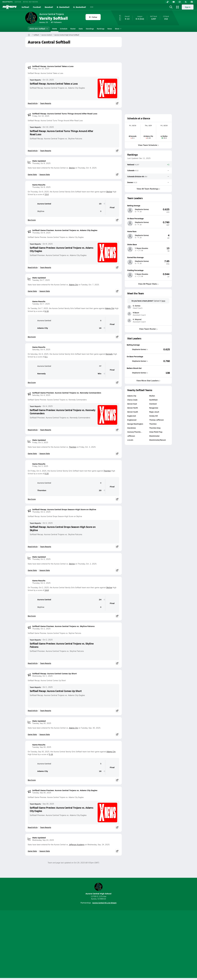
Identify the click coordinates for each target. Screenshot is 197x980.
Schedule (64, 29)
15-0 (47, 194)
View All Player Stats (148, 284)
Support (153, 945)
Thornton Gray (155, 428)
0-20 (47, 474)
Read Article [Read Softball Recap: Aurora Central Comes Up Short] (33, 711)
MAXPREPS (8, 2)
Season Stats (45, 174)
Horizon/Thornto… (135, 432)
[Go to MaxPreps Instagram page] (98, 934)
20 (100, 490)
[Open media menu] (178, 7)
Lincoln (130, 440)
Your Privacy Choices (135, 945)
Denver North (133, 408)
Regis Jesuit (154, 412)
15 (100, 204)
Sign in (188, 7)
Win (100, 374)
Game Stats (32, 174)
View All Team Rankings (148, 189)
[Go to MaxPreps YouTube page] (89, 934)
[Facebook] (192, 2)
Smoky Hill (153, 416)
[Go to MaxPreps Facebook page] (117, 934)
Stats (81, 29)
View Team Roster (148, 329)
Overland (153, 404)
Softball (25, 7)
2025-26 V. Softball (39, 29)
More (118, 29)
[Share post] (117, 103)
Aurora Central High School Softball (67, 35)
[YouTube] (174, 2)
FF (100, 366)
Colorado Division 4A (136, 176)
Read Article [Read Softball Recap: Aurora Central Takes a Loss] (33, 103)
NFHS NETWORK (31, 2)
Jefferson (131, 436)
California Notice (115, 945)
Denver (130, 182)
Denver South (133, 412)
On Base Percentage (135, 357)
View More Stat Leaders (148, 380)
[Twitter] (186, 2)
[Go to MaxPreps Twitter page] (108, 934)
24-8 (47, 590)
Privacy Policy (83, 945)
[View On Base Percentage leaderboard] (159, 361)
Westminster (154, 436)
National (131, 164)
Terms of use (98, 945)
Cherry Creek (132, 400)
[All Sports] (92, 7)
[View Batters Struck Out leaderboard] (159, 373)
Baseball (49, 7)
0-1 (46, 357)
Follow (93, 17)
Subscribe (69, 945)
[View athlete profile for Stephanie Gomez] (148, 206)
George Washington (135, 424)
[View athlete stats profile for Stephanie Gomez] (138, 349)
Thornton (73, 447)
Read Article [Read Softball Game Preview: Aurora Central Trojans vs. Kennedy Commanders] (33, 430)
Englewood (132, 420)
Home (55, 29)
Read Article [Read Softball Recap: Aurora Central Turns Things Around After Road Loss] (33, 151)
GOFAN (18, 2)
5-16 (51, 754)
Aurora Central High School (98, 889)
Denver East (132, 404)
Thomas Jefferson (156, 420)
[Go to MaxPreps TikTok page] (80, 934)
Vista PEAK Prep (156, 432)
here (163, 301)
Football (37, 7)
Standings (90, 29)
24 (100, 600)
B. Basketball (63, 7)
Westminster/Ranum (157, 440)
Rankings (101, 29)
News (110, 29)
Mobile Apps (56, 945)
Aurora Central (47, 35)
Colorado (131, 170)
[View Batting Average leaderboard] (159, 349)
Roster (73, 29)
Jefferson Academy (77, 845)
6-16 (47, 311)
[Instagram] (180, 2)
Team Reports (35, 80)
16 (100, 328)
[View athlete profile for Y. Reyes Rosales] (148, 244)
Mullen (152, 396)
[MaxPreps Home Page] (29, 35)
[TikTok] (168, 2)
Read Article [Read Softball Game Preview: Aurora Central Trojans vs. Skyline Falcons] (33, 663)
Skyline (72, 168)
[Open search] (171, 7)
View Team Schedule (148, 145)
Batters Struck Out (134, 368)
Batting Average (133, 345)
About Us (44, 945)
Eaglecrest (132, 416)
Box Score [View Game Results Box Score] (32, 220)
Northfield (153, 400)
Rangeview (154, 408)
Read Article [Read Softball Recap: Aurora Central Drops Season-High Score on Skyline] (33, 547)
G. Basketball (80, 7)
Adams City (73, 285)
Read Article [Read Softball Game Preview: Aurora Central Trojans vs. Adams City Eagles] (33, 267)
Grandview (132, 428)
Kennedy (109, 354)
